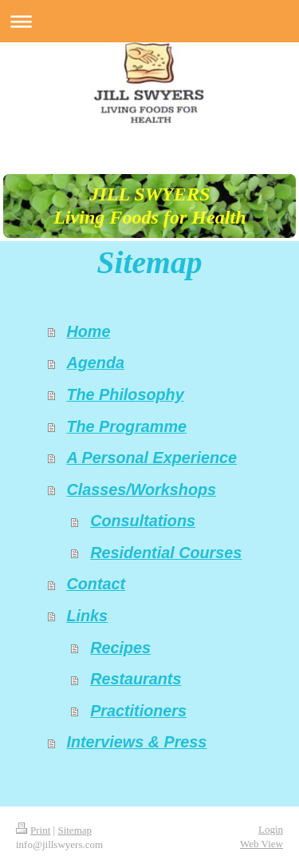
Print (33, 830)
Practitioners (138, 711)
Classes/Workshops (141, 489)
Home (88, 331)
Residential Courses (166, 553)
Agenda (95, 363)
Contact (96, 584)
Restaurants (136, 679)
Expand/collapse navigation (149, 21)
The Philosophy (125, 394)
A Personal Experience (151, 458)
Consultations (143, 521)
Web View (262, 844)
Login (271, 829)
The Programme (126, 426)
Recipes (120, 648)
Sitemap (75, 830)
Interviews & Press (136, 742)
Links (87, 616)
